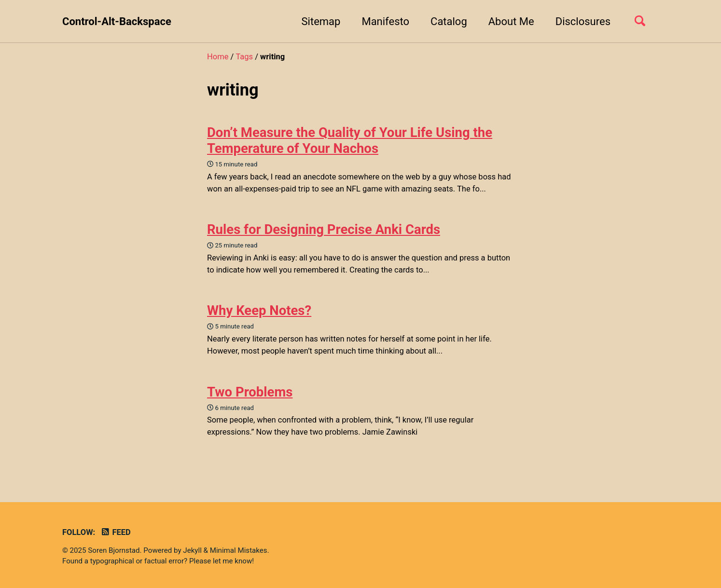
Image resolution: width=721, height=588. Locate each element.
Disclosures (583, 21)
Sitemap (321, 21)
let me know (232, 561)
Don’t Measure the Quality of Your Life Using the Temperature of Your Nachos (350, 140)
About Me (511, 21)
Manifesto (385, 21)
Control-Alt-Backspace (117, 21)
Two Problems (250, 392)
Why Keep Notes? (259, 310)
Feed (116, 532)
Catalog (449, 21)
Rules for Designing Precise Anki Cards (324, 229)
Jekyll (192, 550)
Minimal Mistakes (239, 550)
